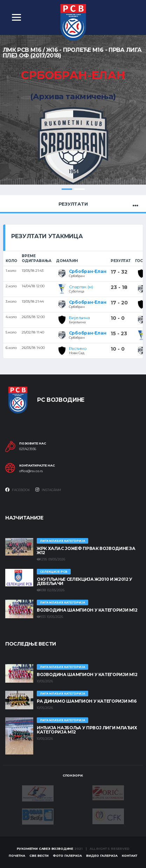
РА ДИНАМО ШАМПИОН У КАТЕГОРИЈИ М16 (87, 701)
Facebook (18, 490)
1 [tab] (67, 189)
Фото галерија (67, 856)
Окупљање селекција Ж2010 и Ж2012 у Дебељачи (85, 581)
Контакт (130, 856)
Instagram (48, 490)
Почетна (17, 856)
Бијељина (79, 318)
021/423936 (28, 449)
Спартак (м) (81, 287)
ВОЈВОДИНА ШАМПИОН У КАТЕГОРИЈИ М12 (87, 610)
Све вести (39, 856)
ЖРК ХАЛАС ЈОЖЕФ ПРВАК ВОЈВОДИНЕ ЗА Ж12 (86, 550)
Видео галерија (102, 856)
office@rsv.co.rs (31, 471)
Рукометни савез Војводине (45, 849)
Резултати (73, 204)
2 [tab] (79, 189)
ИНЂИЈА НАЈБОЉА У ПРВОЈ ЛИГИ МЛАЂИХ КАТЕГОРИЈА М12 (87, 730)
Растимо (78, 348)
